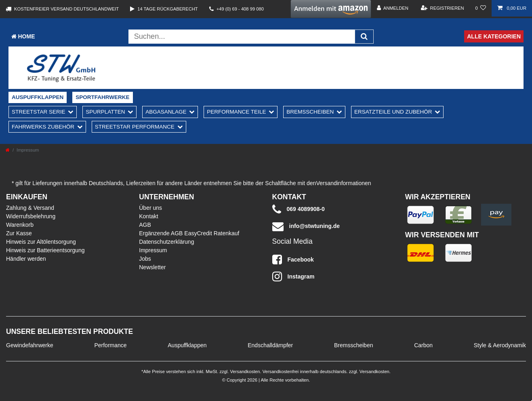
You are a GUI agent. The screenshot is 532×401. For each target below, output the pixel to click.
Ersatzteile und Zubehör (393, 112)
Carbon (423, 345)
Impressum (153, 250)
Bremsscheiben (310, 112)
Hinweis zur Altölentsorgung (41, 242)
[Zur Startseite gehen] (8, 150)
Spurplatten (105, 112)
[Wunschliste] (481, 8)
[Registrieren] (443, 8)
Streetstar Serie (39, 112)
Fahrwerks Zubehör (43, 127)
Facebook (293, 260)
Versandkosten (244, 371)
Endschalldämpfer (270, 345)
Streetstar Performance (135, 127)
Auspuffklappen (38, 97)
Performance (110, 345)
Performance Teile (236, 112)
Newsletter (152, 267)
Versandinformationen (343, 183)
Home (23, 36)
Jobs (145, 259)
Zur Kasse (19, 233)
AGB (145, 225)
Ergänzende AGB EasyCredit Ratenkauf (189, 233)
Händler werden (26, 259)
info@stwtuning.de (306, 226)
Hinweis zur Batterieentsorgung (45, 250)
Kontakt (148, 216)
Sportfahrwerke (102, 97)
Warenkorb (20, 225)
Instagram (293, 276)
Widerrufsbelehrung (31, 216)
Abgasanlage (166, 112)
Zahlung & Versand (30, 208)
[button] (331, 9)
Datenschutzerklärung (166, 242)
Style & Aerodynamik (500, 345)
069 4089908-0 (299, 209)
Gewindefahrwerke (30, 345)
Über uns (150, 208)
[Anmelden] (393, 8)
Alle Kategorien (494, 36)
